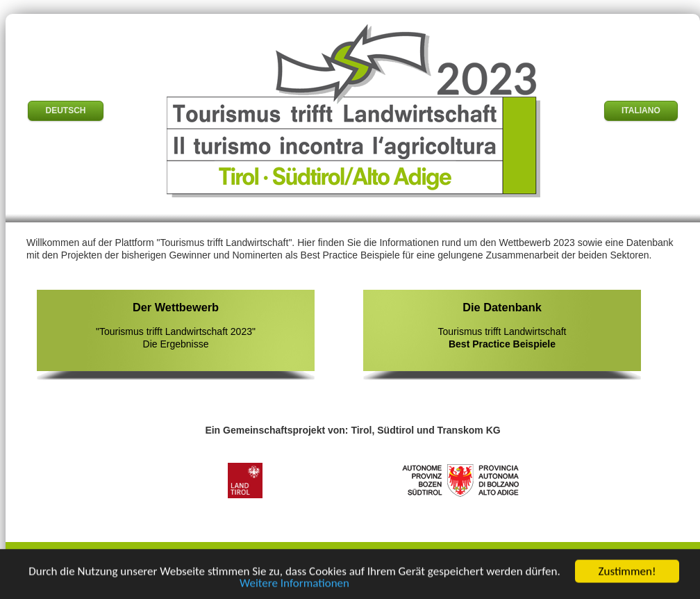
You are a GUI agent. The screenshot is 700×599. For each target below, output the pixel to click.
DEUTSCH (65, 110)
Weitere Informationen (294, 585)
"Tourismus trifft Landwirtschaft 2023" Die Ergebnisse (176, 325)
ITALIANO (641, 110)
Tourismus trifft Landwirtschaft (502, 325)
